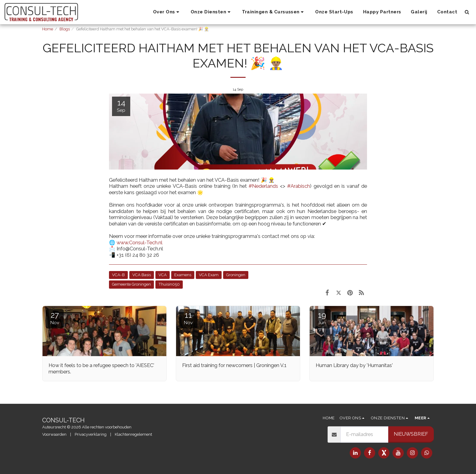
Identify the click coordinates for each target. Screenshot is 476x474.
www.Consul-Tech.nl (139, 242)
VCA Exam (209, 275)
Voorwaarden (54, 434)
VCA (163, 275)
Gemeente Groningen (131, 284)
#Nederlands (263, 186)
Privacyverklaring (91, 434)
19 (322, 318)
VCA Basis (142, 275)
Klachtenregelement (133, 434)
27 (55, 318)
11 (188, 318)
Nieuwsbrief (411, 434)
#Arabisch (299, 186)
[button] (167, 12)
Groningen (236, 275)
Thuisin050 (169, 284)
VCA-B (118, 275)
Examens (183, 275)
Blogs (65, 29)
